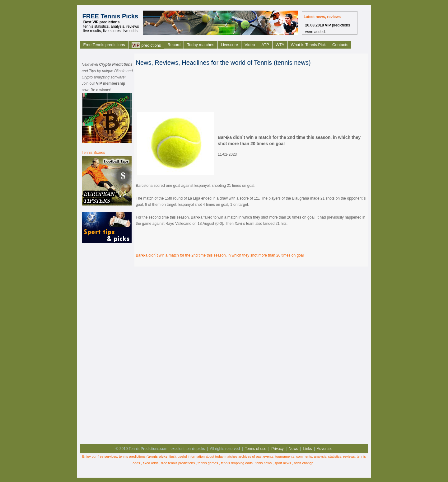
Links (308, 449)
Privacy (277, 449)
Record (174, 45)
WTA (280, 45)
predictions (146, 45)
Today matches (201, 45)
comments (304, 456)
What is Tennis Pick (308, 45)
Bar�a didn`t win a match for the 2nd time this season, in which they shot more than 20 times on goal (220, 255)
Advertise (324, 449)
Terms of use (256, 449)
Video (250, 45)
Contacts (340, 45)
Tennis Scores (93, 153)
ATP (265, 45)
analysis (320, 456)
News (293, 449)
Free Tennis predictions (104, 45)
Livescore (230, 45)
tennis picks (158, 456)
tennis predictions (132, 456)
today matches (226, 456)
